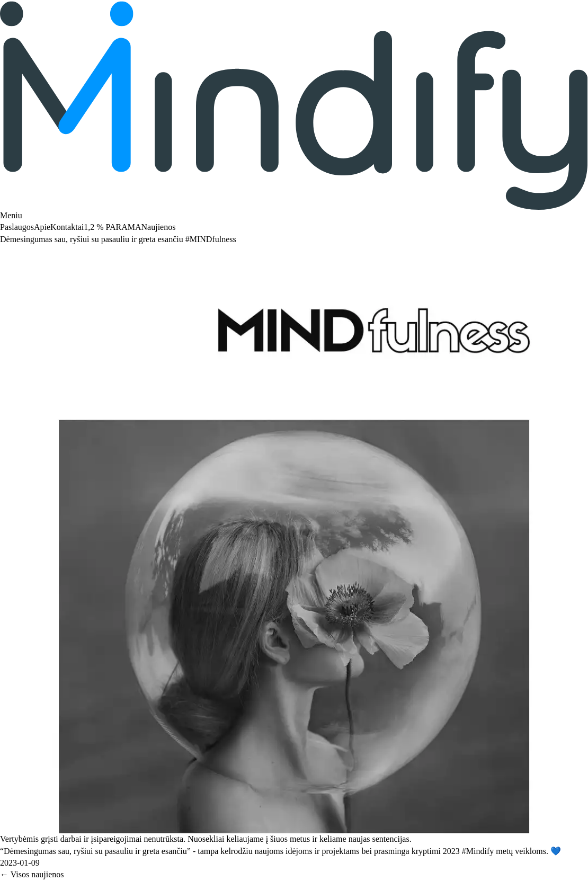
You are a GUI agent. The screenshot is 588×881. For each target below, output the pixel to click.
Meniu (11, 215)
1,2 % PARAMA (112, 227)
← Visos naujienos (32, 874)
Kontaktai (67, 227)
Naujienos (159, 227)
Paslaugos (17, 227)
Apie (42, 227)
